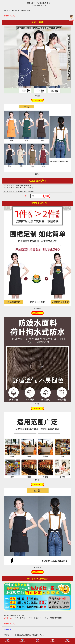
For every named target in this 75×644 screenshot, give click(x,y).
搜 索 (47, 196)
